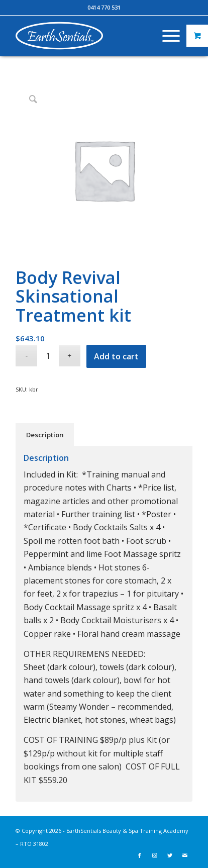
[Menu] (166, 36)
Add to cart (116, 356)
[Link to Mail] (185, 855)
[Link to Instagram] (155, 855)
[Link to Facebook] (140, 855)
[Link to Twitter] (170, 855)
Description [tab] (45, 435)
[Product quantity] (48, 356)
